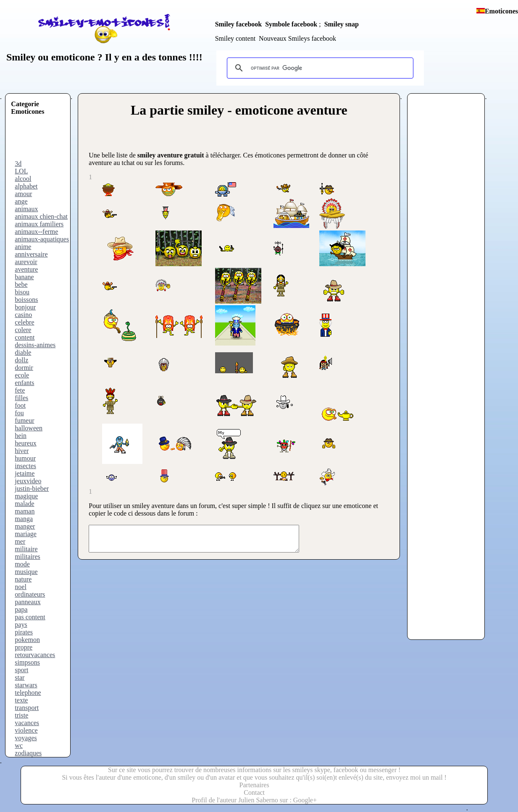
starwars (26, 685)
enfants (24, 383)
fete (20, 390)
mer (20, 541)
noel (21, 587)
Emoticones (501, 11)
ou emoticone (65, 57)
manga (24, 519)
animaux (26, 209)
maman (25, 511)
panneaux (28, 602)
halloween (29, 428)
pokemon (27, 640)
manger (25, 526)
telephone (28, 693)
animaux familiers (39, 224)
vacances (27, 723)
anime (23, 247)
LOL (21, 171)
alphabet (26, 186)
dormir (24, 368)
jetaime (25, 473)
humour (25, 458)
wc (19, 745)
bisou (22, 292)
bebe (21, 284)
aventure (26, 269)
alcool (23, 179)
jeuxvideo (28, 481)
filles (21, 398)
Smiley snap (342, 24)
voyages (26, 738)
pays (21, 625)
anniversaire (31, 254)
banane (24, 277)
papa (21, 609)
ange (21, 201)
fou (19, 413)
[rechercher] (319, 68)
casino (23, 315)
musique (26, 572)
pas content (30, 617)
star (20, 677)
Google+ (305, 800)
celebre (24, 322)
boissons (26, 300)
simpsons (27, 662)
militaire (26, 549)
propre (24, 647)
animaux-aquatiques (42, 239)
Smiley (21, 57)
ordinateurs (30, 594)
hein (21, 436)
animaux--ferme (36, 232)
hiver (22, 451)
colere (23, 330)
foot (20, 405)
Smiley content (235, 38)
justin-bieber (32, 489)
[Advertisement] (45, 141)
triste (21, 715)
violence (26, 730)
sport (21, 670)
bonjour (25, 307)
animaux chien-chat (41, 216)
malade (24, 504)
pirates (24, 632)
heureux (26, 443)
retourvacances (35, 655)
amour (23, 194)
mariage (26, 534)
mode (22, 564)
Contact (254, 792)
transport (27, 708)
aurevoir (26, 262)
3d (18, 164)
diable (23, 352)
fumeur (24, 420)
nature (23, 579)
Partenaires (254, 785)
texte (21, 700)
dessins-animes (35, 345)
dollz (21, 360)
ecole (22, 375)
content (25, 337)
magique (26, 496)
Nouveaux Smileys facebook (297, 38)
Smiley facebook (239, 24)
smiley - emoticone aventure (267, 110)
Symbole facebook (291, 24)
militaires (27, 557)
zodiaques (28, 753)
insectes (25, 466)
